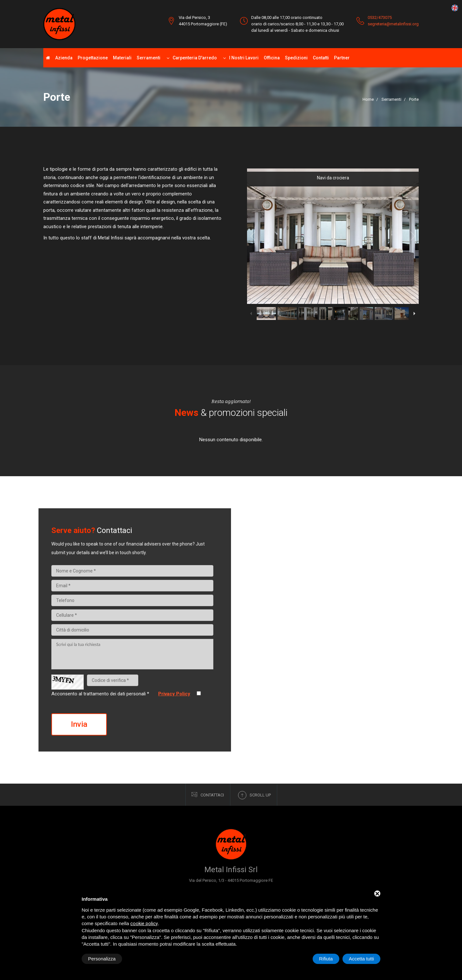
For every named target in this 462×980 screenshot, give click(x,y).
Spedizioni (296, 58)
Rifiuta (326, 959)
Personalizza (102, 959)
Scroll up (254, 795)
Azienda (64, 58)
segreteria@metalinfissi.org (393, 24)
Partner (342, 58)
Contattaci (208, 795)
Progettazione (93, 58)
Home (368, 99)
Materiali (122, 58)
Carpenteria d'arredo (195, 58)
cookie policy (144, 924)
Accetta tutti (361, 959)
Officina (272, 58)
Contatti (321, 58)
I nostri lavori (244, 58)
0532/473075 (380, 17)
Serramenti (149, 58)
